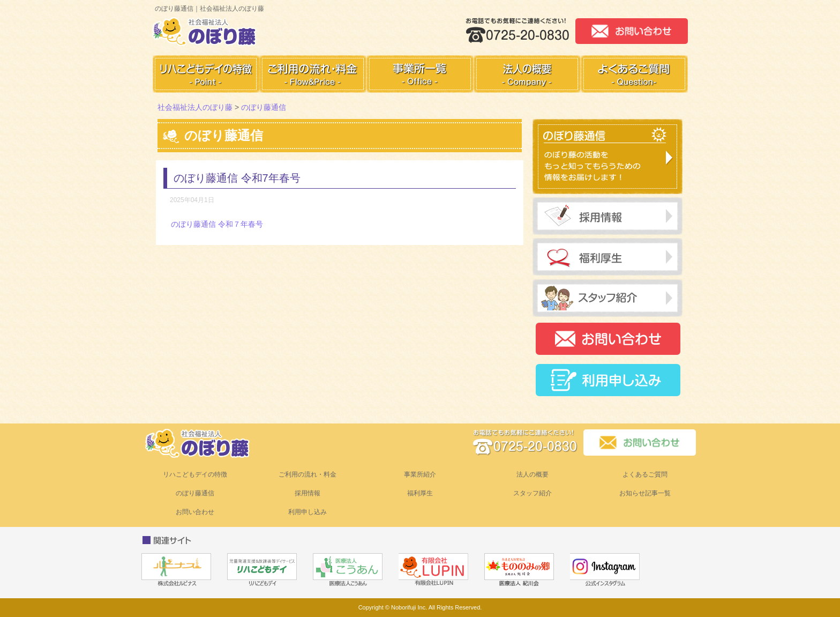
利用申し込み (307, 512)
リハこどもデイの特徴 (195, 474)
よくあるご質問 (645, 474)
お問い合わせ (195, 512)
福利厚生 (420, 493)
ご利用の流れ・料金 (307, 474)
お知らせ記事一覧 (645, 493)
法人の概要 (532, 474)
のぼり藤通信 (195, 493)
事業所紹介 (420, 474)
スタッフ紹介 (532, 493)
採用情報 (307, 493)
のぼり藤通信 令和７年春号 (217, 224)
